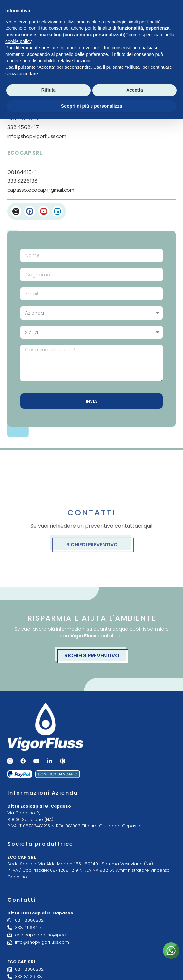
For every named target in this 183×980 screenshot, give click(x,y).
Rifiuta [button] (49, 90)
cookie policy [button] (18, 41)
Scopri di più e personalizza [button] (91, 106)
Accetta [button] (135, 90)
